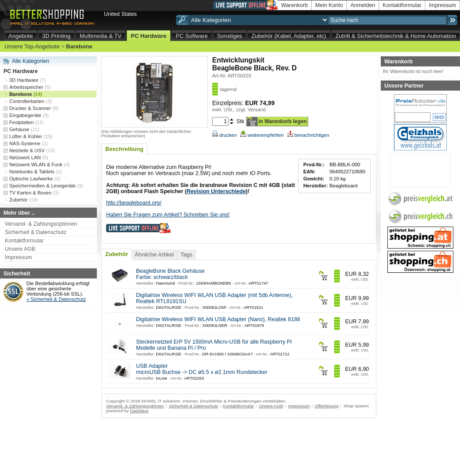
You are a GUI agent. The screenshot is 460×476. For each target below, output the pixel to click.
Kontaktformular (402, 5)
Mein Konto (329, 5)
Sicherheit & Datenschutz (36, 232)
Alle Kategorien (31, 61)
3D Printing (56, 36)
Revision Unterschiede (216, 191)
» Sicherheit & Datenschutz (56, 299)
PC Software (192, 36)
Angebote (21, 36)
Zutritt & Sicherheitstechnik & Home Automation (396, 36)
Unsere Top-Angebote (32, 46)
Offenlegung (327, 406)
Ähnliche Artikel (154, 254)
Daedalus (139, 411)
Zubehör (117, 254)
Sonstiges (230, 36)
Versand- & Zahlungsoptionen (41, 224)
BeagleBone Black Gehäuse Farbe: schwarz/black (170, 274)
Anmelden (363, 5)
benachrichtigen (308, 135)
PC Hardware (149, 36)
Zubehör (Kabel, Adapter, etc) (289, 36)
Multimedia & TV (101, 36)
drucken (224, 135)
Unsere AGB (20, 249)
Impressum (442, 5)
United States (120, 14)
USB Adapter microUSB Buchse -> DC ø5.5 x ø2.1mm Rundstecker (202, 369)
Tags (186, 254)
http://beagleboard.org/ (134, 203)
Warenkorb (295, 5)
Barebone (79, 46)
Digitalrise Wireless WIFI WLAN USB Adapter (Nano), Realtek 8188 (218, 319)
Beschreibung (124, 149)
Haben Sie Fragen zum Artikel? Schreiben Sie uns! (168, 215)
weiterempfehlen (262, 135)
